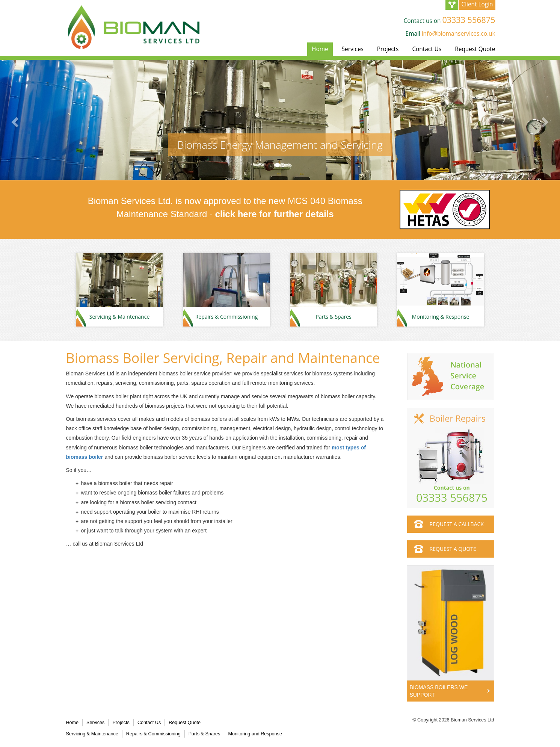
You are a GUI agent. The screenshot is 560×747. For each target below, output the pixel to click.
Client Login (477, 4)
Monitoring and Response (255, 734)
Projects (388, 49)
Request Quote (475, 49)
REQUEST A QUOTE (453, 549)
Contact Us (427, 49)
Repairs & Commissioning (153, 734)
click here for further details (275, 214)
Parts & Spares (205, 734)
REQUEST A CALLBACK (457, 524)
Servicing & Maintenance (92, 734)
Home (320, 49)
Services (353, 49)
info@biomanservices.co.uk (459, 34)
